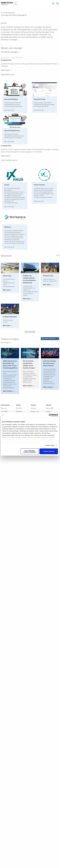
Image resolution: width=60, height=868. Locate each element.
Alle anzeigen (5, 343)
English (48, 412)
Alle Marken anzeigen (9, 52)
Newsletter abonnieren (48, 339)
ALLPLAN (19, 408)
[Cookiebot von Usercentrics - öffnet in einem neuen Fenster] (50, 415)
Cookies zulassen (49, 451)
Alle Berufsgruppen (9, 13)
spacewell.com (7, 75)
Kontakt (33, 408)
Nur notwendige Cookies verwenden (30, 451)
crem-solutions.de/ (8, 160)
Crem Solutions (17, 57)
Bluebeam (19, 411)
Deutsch (48, 408)
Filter (58, 255)
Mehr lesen (5, 70)
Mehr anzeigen (30, 332)
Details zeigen (50, 445)
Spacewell (5, 57)
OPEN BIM (4, 411)
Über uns (4, 408)
